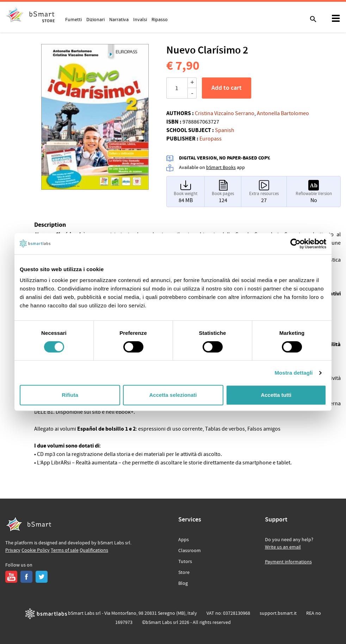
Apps (184, 540)
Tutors (185, 562)
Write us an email (283, 547)
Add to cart (227, 88)
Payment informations (288, 562)
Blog (183, 583)
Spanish (225, 130)
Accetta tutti (276, 395)
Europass (211, 139)
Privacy (13, 550)
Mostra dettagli (294, 373)
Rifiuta (70, 395)
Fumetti (73, 19)
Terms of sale (65, 550)
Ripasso (160, 19)
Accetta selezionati (173, 395)
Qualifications (94, 550)
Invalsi (140, 19)
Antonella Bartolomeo (283, 113)
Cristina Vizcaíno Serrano (225, 113)
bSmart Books (221, 168)
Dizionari (95, 19)
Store (184, 573)
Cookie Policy (36, 550)
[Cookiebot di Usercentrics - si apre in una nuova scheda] (295, 244)
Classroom (190, 551)
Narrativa (119, 19)
